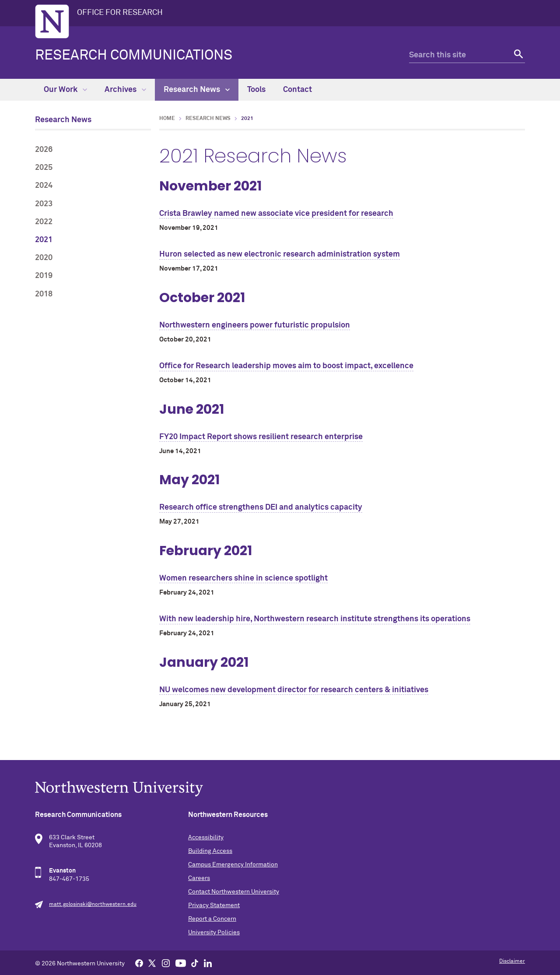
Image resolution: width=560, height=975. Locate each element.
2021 (44, 240)
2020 (44, 258)
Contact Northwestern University (234, 892)
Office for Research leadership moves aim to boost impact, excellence (286, 366)
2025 (44, 168)
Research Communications (134, 56)
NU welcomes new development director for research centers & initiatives (294, 690)
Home (167, 119)
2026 (44, 150)
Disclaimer (512, 961)
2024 (44, 186)
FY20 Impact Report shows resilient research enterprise (261, 437)
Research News (197, 90)
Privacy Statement (214, 905)
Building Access (210, 851)
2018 (44, 294)
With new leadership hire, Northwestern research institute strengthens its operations (315, 619)
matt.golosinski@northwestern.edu (93, 905)
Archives (125, 90)
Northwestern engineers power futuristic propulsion (255, 325)
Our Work (65, 90)
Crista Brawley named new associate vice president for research (276, 214)
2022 (44, 222)
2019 (44, 276)
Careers (199, 878)
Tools (256, 90)
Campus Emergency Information (233, 865)
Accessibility (206, 838)
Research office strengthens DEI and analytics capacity (261, 507)
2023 (44, 204)
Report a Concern (212, 919)
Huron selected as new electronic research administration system (280, 254)
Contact (297, 90)
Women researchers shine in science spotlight (243, 578)
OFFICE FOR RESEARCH (120, 13)
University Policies (214, 933)
